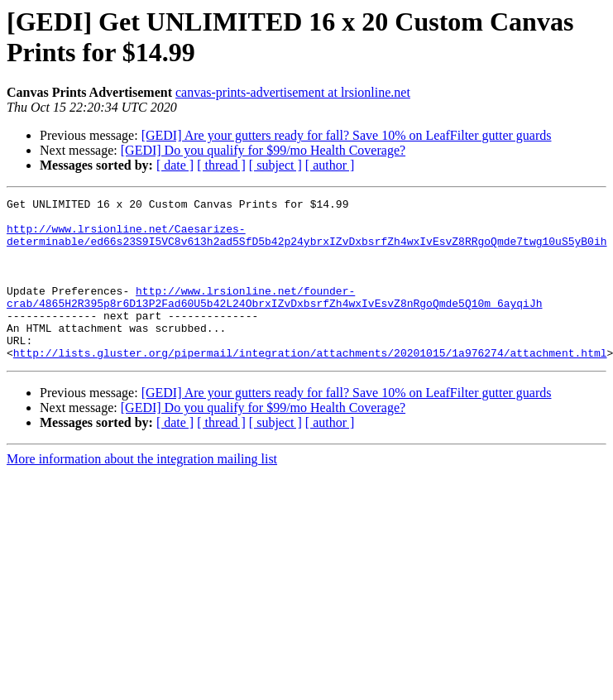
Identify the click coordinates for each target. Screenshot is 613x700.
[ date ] (175, 165)
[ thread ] (221, 165)
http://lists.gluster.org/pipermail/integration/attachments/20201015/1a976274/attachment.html (310, 385)
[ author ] (330, 165)
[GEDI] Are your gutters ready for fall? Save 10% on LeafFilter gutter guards (347, 135)
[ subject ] (275, 165)
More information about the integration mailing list (142, 491)
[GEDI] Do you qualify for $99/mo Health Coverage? (263, 150)
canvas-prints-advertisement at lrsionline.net (293, 92)
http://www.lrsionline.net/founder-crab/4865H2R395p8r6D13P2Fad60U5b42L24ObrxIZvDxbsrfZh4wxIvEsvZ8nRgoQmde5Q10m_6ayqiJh (274, 318)
